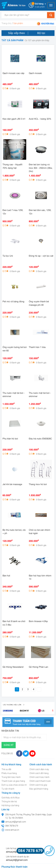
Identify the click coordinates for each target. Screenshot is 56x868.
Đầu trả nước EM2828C (40, 439)
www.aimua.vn (12, 830)
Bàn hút (6, 576)
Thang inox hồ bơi (38, 485)
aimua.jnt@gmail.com (16, 822)
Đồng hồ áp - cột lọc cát (41, 256)
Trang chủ (6, 23)
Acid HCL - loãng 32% (40, 119)
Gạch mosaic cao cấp (13, 73)
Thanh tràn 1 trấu (37, 347)
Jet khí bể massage (12, 485)
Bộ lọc (41, 33)
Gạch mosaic (35, 73)
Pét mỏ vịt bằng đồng (13, 302)
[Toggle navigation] (51, 5)
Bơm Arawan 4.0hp (38, 622)
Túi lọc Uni (8, 256)
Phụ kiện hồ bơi (10, 439)
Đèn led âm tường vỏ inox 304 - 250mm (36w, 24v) (41, 168)
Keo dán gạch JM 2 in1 (14, 119)
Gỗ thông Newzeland (13, 667)
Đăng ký (9, 745)
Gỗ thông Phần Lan (38, 667)
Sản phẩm (18, 23)
